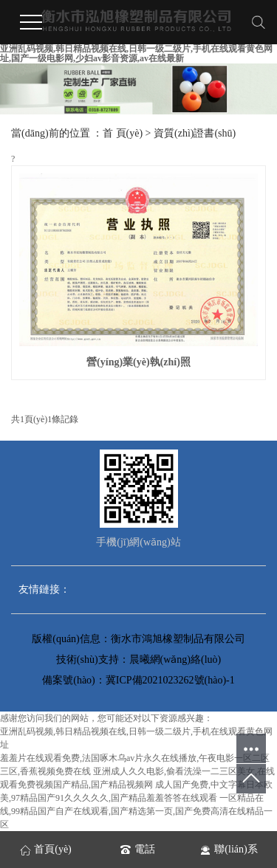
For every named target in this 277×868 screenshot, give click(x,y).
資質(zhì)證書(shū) (195, 133)
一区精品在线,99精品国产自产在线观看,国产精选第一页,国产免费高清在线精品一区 (136, 811)
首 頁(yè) (123, 133)
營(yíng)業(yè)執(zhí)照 (138, 362)
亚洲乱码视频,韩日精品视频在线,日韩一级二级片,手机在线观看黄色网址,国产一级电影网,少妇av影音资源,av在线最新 (136, 54)
